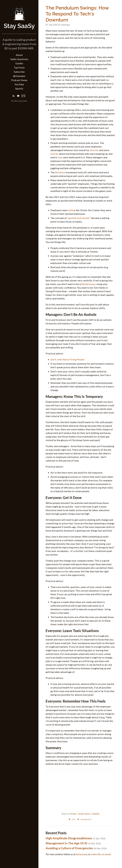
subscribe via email (101, 854)
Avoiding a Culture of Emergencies (76, 848)
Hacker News (84, 814)
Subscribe (19, 72)
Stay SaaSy (19, 26)
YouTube (19, 84)
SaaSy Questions (19, 59)
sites (60, 157)
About (19, 55)
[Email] (23, 96)
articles (55, 154)
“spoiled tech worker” (79, 218)
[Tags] (18, 96)
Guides (19, 63)
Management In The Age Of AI (73, 843)
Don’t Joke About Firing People (67, 359)
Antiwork (60, 172)
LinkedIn (95, 814)
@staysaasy (19, 76)
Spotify (19, 89)
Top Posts (19, 67)
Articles (94, 150)
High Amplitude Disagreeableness (76, 838)
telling (72, 210)
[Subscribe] (14, 96)
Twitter (73, 814)
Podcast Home (19, 80)
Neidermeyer (88, 284)
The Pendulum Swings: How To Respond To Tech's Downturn (77, 14)
